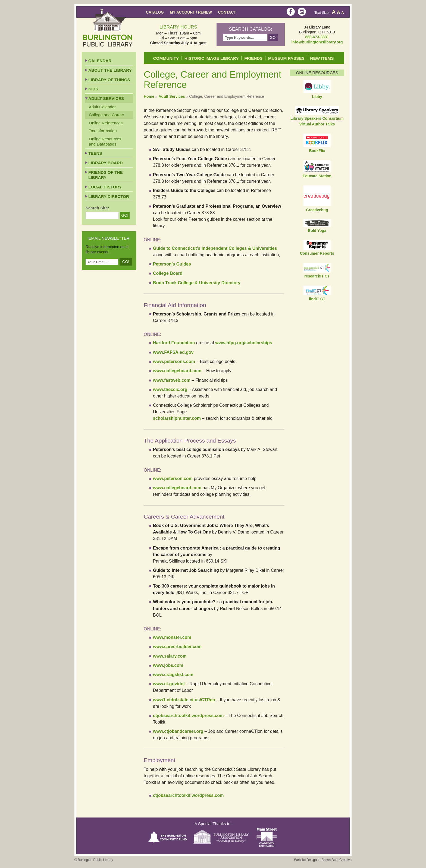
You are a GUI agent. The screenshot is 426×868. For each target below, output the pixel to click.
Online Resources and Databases (105, 142)
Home (149, 96)
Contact (227, 12)
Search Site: (97, 208)
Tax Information (103, 131)
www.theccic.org (170, 389)
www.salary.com (170, 656)
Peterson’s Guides (172, 264)
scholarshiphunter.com (177, 418)
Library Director (109, 196)
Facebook (291, 12)
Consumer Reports (317, 253)
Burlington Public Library (108, 28)
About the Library (110, 70)
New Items (322, 58)
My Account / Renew (191, 12)
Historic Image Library (212, 58)
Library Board (106, 163)
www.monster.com (172, 637)
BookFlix (317, 151)
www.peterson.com (173, 479)
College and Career (106, 115)
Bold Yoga (317, 231)
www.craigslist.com (173, 675)
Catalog (155, 12)
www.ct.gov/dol (169, 684)
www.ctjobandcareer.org (178, 731)
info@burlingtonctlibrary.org (317, 42)
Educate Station (317, 176)
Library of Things (109, 80)
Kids (93, 89)
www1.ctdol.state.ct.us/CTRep (184, 700)
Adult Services (172, 96)
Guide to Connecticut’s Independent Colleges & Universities (215, 248)
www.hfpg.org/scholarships (244, 343)
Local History (105, 187)
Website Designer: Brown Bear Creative (323, 860)
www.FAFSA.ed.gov (173, 352)
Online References (106, 123)
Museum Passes (286, 58)
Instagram (302, 12)
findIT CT (317, 299)
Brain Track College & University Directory (197, 283)
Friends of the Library (106, 175)
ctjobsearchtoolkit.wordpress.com (188, 716)
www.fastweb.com (172, 380)
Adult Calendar (102, 107)
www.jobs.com (168, 665)
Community (166, 58)
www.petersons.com (174, 362)
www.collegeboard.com (177, 371)
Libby (317, 97)
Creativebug (317, 210)
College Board (168, 273)
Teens (95, 153)
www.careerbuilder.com (177, 647)
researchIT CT (317, 276)
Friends (253, 58)
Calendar (100, 61)
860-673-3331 (317, 37)
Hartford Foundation (174, 343)
